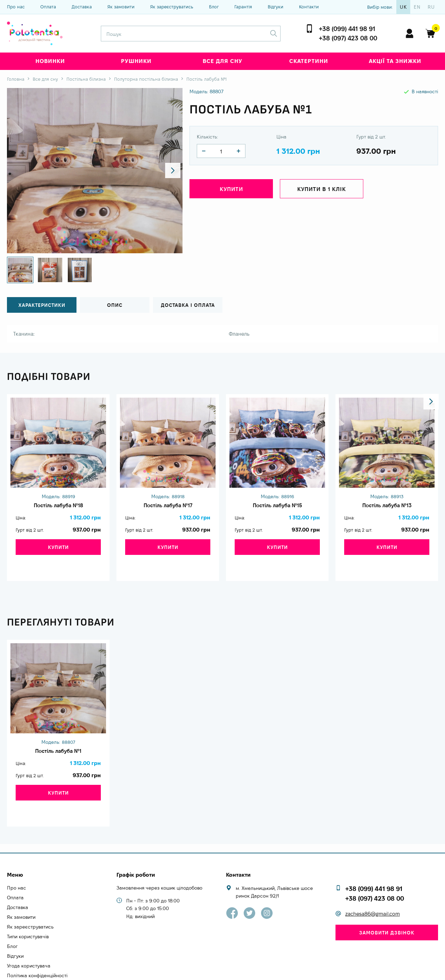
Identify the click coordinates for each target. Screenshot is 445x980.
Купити (231, 190)
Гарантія (243, 7)
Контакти (309, 7)
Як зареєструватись (172, 7)
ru (431, 7)
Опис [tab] (115, 305)
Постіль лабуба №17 (168, 507)
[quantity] (204, 151)
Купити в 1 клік (322, 190)
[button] (171, 171)
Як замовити (121, 7)
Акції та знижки (395, 61)
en (417, 7)
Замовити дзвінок (387, 904)
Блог (214, 7)
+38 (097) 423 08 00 (348, 38)
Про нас (16, 7)
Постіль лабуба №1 (58, 739)
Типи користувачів (28, 908)
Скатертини (309, 61)
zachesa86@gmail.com (373, 885)
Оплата (48, 7)
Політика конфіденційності (37, 947)
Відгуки (276, 7)
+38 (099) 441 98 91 (347, 29)
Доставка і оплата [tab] (188, 305)
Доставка (82, 7)
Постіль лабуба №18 (58, 507)
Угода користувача (29, 937)
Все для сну (222, 61)
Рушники (136, 61)
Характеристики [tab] (42, 305)
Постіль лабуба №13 (387, 507)
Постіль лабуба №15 (277, 507)
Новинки (50, 61)
